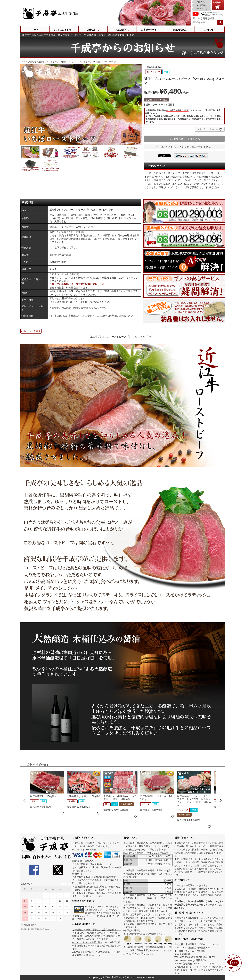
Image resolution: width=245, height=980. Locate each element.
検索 (220, 22)
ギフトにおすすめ (62, 30)
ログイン (202, 2)
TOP (23, 62)
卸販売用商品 (180, 30)
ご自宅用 (91, 30)
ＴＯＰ (35, 30)
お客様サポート (149, 30)
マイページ (202, 9)
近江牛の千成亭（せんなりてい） (119, 977)
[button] (24, 800)
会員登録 (202, 5)
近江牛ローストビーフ (48, 62)
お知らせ (209, 30)
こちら (79, 316)
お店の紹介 (120, 30)
